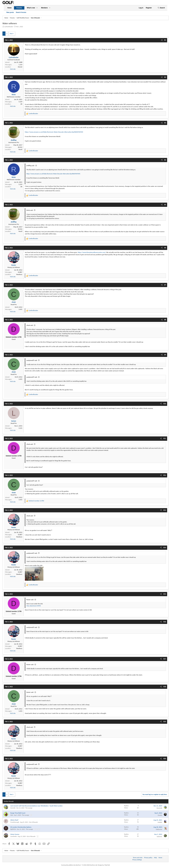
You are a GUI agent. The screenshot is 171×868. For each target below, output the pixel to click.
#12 (165, 475)
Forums (19, 8)
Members (44, 8)
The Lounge (29, 808)
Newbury (19, 274)
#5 (165, 205)
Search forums (21, 12)
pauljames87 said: (32, 360)
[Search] (161, 8)
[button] (37, 8)
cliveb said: (30, 325)
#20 (165, 759)
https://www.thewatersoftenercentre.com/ (92, 252)
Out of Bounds (33, 822)
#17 (165, 659)
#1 (165, 40)
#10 (165, 404)
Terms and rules (138, 858)
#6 (165, 248)
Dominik (13, 808)
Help (155, 858)
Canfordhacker (9, 27)
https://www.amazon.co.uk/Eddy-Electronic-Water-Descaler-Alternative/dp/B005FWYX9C (54, 132)
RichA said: (30, 210)
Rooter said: (30, 600)
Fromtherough (15, 822)
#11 (165, 438)
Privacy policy (148, 858)
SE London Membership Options (21, 827)
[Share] (162, 40)
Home (9, 8)
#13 (165, 510)
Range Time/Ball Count (18, 813)
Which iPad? (14, 820)
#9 (165, 355)
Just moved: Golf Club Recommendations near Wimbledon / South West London (36, 806)
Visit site (13, 69)
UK (21, 104)
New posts (10, 12)
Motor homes (15, 834)
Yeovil (20, 149)
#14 (165, 548)
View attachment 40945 (34, 606)
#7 (165, 285)
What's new (31, 8)
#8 (165, 320)
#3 (165, 123)
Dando (160, 815)
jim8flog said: (30, 166)
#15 (165, 594)
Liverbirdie (14, 836)
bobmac (159, 836)
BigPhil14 (13, 829)
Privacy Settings (137, 860)
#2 (165, 77)
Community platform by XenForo (79, 865)
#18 (165, 687)
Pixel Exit (107, 865)
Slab (12, 815)
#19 (165, 722)
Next (11, 34)
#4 (165, 160)
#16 (165, 622)
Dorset (20, 67)
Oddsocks (159, 829)
